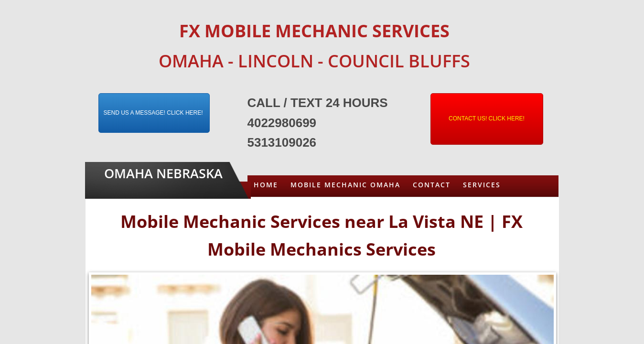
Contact (432, 185)
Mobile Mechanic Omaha (345, 185)
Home (266, 185)
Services (482, 185)
